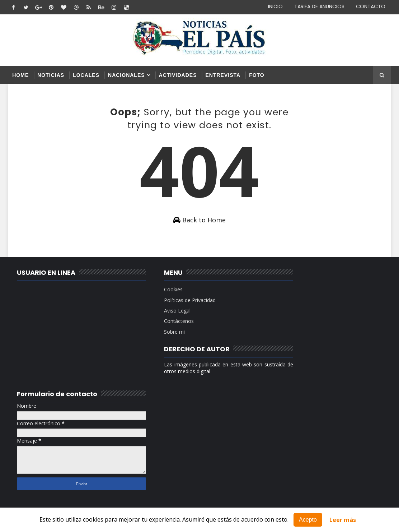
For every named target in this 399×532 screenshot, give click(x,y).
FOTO (257, 75)
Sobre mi (159, 334)
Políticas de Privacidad (174, 302)
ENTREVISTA (223, 75)
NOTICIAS (51, 75)
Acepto (308, 520)
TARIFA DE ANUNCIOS (319, 6)
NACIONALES (126, 75)
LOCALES (86, 75)
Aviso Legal (161, 313)
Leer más (343, 520)
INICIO (275, 6)
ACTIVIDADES (178, 75)
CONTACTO (371, 6)
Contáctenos (163, 323)
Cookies (158, 292)
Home (20, 75)
